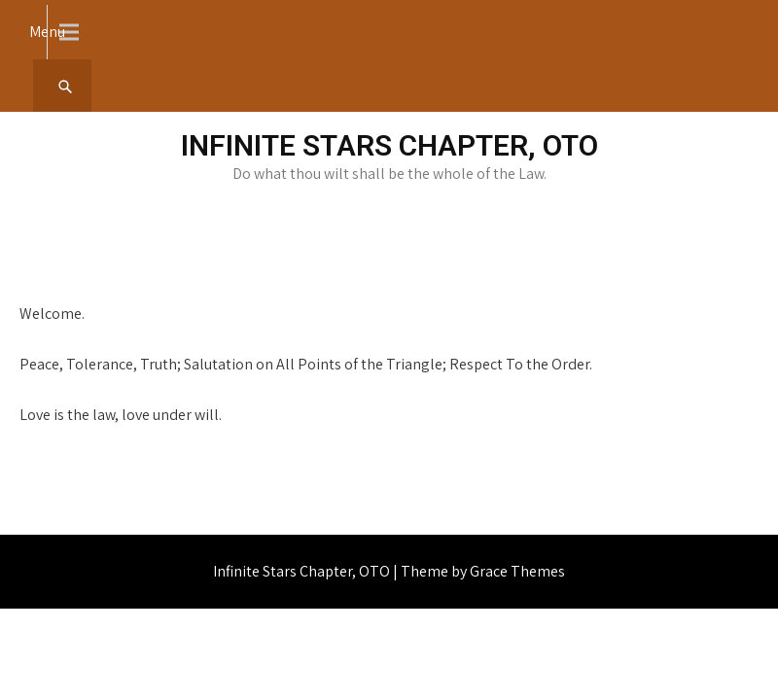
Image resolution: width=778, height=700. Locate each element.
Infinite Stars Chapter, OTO (389, 145)
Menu (47, 32)
